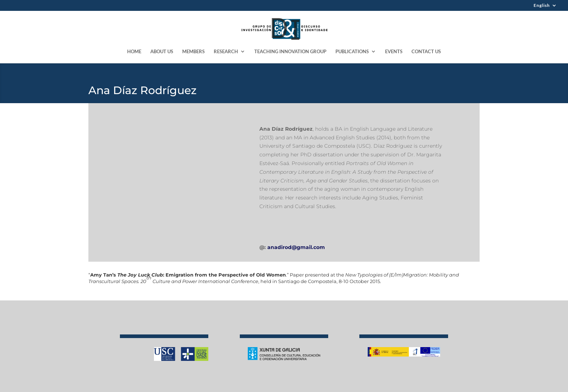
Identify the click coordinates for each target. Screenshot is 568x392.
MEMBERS (193, 52)
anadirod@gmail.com (296, 247)
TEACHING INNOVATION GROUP (290, 52)
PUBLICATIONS (352, 52)
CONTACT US (426, 52)
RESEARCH (226, 52)
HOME (134, 52)
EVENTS (394, 52)
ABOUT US (162, 52)
